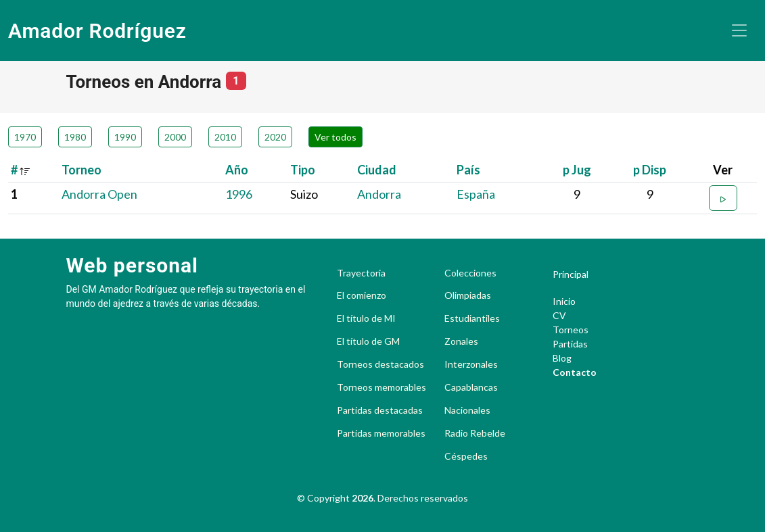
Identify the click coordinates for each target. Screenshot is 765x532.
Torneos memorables (381, 387)
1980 (75, 137)
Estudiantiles (472, 318)
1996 (239, 194)
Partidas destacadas (380, 410)
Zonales (461, 341)
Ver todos (335, 137)
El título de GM (368, 341)
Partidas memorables (381, 433)
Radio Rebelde (475, 433)
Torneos (571, 330)
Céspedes (466, 456)
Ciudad (377, 170)
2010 (225, 137)
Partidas (570, 344)
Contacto (575, 372)
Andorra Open (99, 194)
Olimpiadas (468, 295)
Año (237, 170)
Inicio (564, 301)
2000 (175, 137)
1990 (125, 137)
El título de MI (366, 318)
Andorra (379, 194)
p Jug (577, 170)
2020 (275, 137)
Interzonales (471, 364)
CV (559, 315)
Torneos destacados (380, 364)
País (468, 170)
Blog (562, 358)
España (476, 194)
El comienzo (362, 295)
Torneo (82, 170)
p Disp (650, 170)
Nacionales (467, 410)
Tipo (303, 170)
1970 (25, 137)
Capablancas (471, 387)
